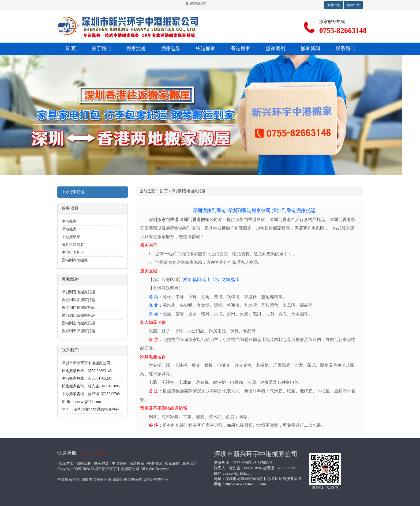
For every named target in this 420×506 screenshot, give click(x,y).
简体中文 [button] (353, 5)
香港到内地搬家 (75, 260)
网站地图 (82, 474)
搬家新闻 (310, 48)
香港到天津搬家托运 (78, 331)
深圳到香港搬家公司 (249, 211)
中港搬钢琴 (71, 237)
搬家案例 (276, 48)
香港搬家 (241, 48)
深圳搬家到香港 (209, 211)
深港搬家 (69, 229)
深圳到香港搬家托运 (78, 292)
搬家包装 (171, 48)
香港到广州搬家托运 (78, 308)
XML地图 (65, 474)
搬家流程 (136, 48)
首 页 (71, 48)
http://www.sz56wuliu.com (246, 484)
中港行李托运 (73, 192)
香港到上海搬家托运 (78, 323)
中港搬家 (206, 48)
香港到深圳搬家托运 (78, 300)
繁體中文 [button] (334, 5)
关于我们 (101, 48)
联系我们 (345, 48)
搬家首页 (66, 464)
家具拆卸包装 (73, 245)
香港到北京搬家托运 (78, 315)
